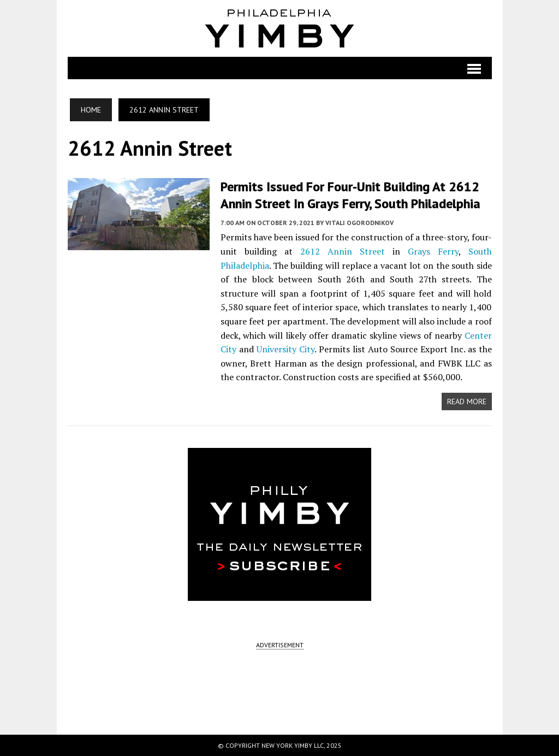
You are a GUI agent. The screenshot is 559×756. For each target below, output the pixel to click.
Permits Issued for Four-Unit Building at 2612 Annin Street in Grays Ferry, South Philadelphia (350, 195)
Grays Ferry (433, 251)
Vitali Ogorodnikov (359, 223)
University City (286, 349)
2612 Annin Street (343, 251)
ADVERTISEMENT (280, 645)
